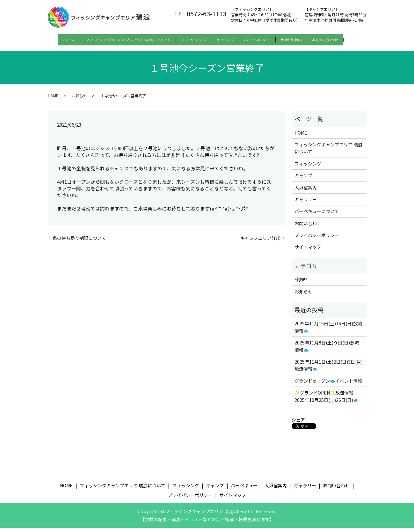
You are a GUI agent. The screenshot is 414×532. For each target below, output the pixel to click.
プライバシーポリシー (317, 239)
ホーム (61, 39)
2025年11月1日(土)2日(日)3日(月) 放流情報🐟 (329, 369)
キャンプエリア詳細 (260, 242)
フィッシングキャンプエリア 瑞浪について (124, 39)
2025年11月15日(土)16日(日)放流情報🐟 (328, 331)
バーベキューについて (317, 215)
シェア (298, 424)
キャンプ (229, 39)
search (54, 49)
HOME (53, 99)
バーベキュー (265, 39)
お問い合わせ (341, 39)
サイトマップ (308, 251)
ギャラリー (306, 203)
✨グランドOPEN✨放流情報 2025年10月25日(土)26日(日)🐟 (327, 400)
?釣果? (301, 284)
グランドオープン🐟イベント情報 (328, 385)
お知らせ (79, 99)
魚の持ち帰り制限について (79, 242)
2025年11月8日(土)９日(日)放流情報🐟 (327, 350)
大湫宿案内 (303, 39)
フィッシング (194, 39)
